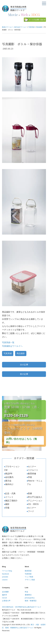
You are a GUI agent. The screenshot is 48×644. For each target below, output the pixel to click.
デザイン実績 (30, 580)
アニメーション (35, 501)
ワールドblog (7, 571)
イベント (9, 497)
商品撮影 (21, 353)
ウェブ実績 (29, 577)
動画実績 (28, 571)
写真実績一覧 (8, 342)
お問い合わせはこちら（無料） (22, 441)
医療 (30, 493)
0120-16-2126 (16, 415)
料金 (26, 592)
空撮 (7, 508)
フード (31, 511)
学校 (30, 477)
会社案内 (9, 477)
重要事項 (28, 595)
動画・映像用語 (31, 601)
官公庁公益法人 (35, 497)
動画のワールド (28, 8)
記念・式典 (10, 493)
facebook (6, 574)
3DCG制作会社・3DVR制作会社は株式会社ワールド (22, 607)
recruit (4, 598)
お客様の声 (6, 601)
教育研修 (32, 474)
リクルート (33, 470)
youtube (5, 577)
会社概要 (5, 592)
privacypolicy (30, 598)
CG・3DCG (33, 504)
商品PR (9, 474)
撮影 (7, 504)
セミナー (32, 466)
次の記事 (24, 365)
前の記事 (24, 374)
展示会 (8, 481)
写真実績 (8, 353)
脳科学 (5, 595)
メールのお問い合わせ (37, 20)
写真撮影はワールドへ (12, 346)
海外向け (9, 484)
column (5, 580)
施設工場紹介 (11, 501)
